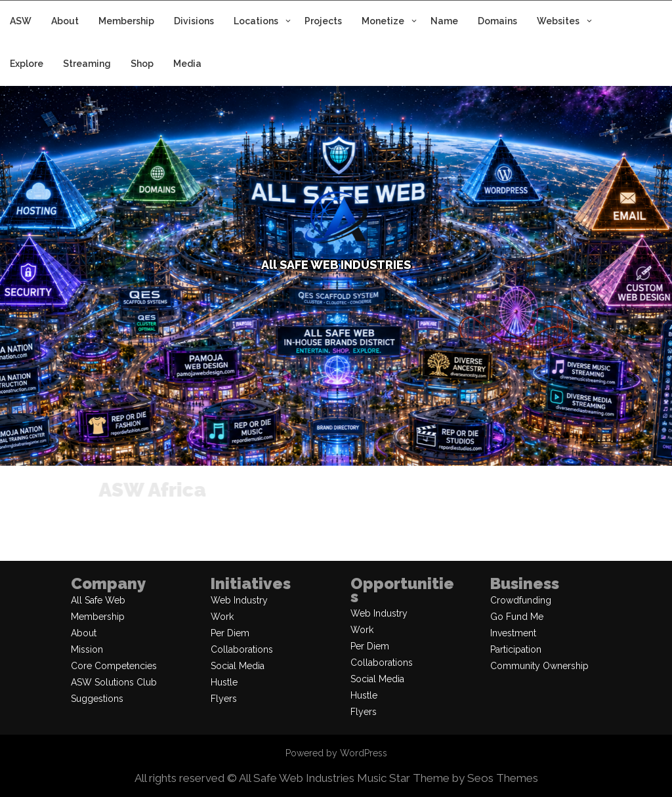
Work (222, 617)
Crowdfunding (521, 600)
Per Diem (230, 633)
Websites (558, 21)
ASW (21, 21)
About (65, 21)
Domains (497, 21)
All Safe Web (98, 600)
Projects (323, 21)
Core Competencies (114, 666)
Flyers (224, 699)
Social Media (238, 666)
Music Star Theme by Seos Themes (448, 778)
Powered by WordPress (336, 753)
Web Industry (239, 600)
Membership (126, 21)
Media (187, 64)
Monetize (383, 21)
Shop (142, 64)
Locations (256, 21)
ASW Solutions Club (114, 682)
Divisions (194, 21)
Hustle (224, 682)
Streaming (87, 64)
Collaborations (242, 649)
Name (444, 21)
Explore (27, 64)
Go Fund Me (517, 617)
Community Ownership (539, 666)
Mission (87, 649)
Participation (516, 649)
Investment (513, 633)
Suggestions (97, 699)
